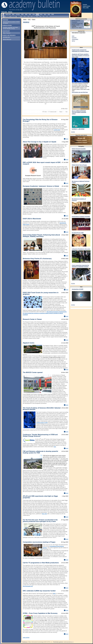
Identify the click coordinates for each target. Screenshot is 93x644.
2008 (22, 14)
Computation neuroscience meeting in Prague (39, 542)
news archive (26, 638)
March (34, 19)
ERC (54, 594)
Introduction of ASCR (78, 289)
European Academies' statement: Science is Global (41, 186)
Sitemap (10, 12)
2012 (29, 19)
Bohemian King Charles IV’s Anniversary (37, 259)
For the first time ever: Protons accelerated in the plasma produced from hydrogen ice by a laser (40, 521)
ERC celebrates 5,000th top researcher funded (39, 591)
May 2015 (45, 514)
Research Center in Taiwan (32, 319)
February (13, 16)
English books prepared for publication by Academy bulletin (80, 51)
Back (61, 112)
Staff (13, 14)
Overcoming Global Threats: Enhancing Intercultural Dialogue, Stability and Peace (41, 236)
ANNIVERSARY (6, 31)
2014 (45, 14)
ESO (73, 36)
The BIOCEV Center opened (33, 372)
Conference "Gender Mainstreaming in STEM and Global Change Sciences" (40, 435)
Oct (42, 16)
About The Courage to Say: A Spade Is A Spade (40, 142)
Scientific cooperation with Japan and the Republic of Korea (10, 28)
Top (67, 112)
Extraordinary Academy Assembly (81, 217)
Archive (73, 132)
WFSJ (73, 41)
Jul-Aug (34, 16)
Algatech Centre (29, 343)
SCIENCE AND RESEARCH (9, 35)
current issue (57, 130)
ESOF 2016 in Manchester (32, 219)
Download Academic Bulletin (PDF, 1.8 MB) (86, 6)
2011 (34, 14)
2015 (49, 14)
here (55, 447)
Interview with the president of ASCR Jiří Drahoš (11, 22)
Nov (45, 16)
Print (46, 112)
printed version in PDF (42, 423)
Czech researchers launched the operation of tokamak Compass (80, 266)
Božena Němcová (7, 39)
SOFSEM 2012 (6, 37)
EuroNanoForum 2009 (78, 233)
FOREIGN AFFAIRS (7, 25)
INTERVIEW (5, 20)
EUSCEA (74, 38)
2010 (30, 14)
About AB (8, 14)
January (8, 16)
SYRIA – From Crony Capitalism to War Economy (40, 613)
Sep (39, 16)
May (27, 16)
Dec (49, 16)
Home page (4, 12)
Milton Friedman (7, 33)
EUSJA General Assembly (79, 149)
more (67, 139)
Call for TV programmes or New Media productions (41, 563)
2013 (41, 14)
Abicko (25, 19)
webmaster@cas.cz (69, 642)
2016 (53, 14)
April (23, 16)
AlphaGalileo (75, 39)
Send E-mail (53, 112)
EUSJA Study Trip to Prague (79, 165)
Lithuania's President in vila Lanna (81, 249)
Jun (30, 16)
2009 (26, 14)
